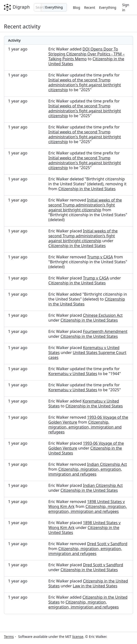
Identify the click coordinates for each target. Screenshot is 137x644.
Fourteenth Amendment (105, 331)
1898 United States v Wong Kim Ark (84, 525)
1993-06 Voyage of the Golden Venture (86, 446)
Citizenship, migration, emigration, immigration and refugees (85, 427)
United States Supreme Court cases (87, 355)
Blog (76, 7)
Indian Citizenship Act (107, 464)
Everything (108, 7)
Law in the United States (95, 586)
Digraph (17, 7)
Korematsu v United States (73, 374)
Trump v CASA (100, 257)
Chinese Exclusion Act (103, 315)
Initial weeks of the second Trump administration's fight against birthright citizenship (85, 85)
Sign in (126, 7)
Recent (90, 7)
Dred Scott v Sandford (107, 544)
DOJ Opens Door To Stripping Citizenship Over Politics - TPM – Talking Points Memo (86, 54)
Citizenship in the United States (87, 189)
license (78, 637)
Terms (9, 637)
